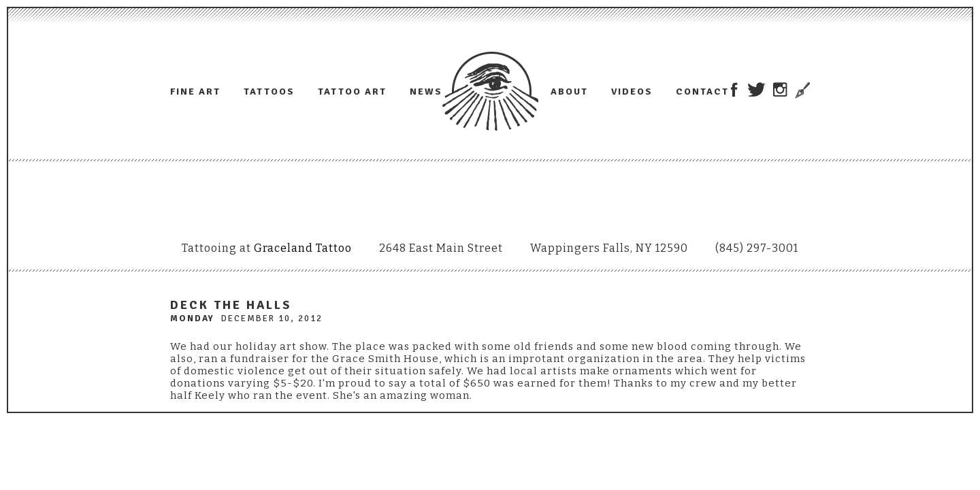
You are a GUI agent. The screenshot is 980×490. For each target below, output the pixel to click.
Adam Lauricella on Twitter (756, 89)
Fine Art (195, 92)
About (569, 92)
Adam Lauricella (490, 91)
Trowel (801, 91)
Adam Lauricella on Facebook (734, 89)
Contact (702, 92)
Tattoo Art (352, 92)
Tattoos (269, 92)
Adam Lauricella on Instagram (780, 89)
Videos (632, 92)
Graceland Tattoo (303, 248)
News (426, 92)
